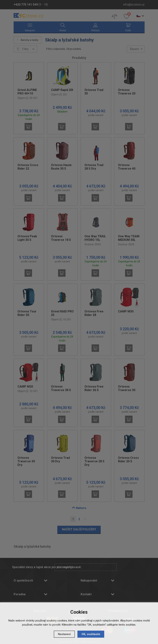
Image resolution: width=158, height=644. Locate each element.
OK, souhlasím (91, 634)
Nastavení (64, 634)
